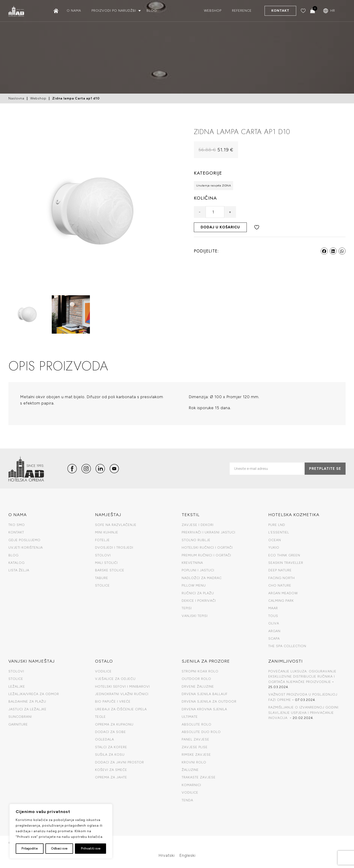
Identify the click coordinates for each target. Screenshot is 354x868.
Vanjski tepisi (195, 616)
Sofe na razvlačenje (116, 525)
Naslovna (16, 98)
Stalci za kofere (111, 747)
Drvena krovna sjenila (204, 709)
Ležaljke (17, 687)
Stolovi (103, 555)
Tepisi (187, 608)
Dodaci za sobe (111, 732)
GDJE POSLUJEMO (24, 540)
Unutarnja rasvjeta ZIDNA (214, 186)
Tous (273, 616)
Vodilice (103, 671)
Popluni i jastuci (198, 570)
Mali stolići (106, 563)
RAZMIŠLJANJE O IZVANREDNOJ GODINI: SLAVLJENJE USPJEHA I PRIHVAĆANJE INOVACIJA (304, 713)
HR (333, 11)
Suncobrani (20, 717)
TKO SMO (17, 525)
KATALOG (17, 563)
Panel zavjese (195, 739)
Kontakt (280, 11)
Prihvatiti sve (91, 848)
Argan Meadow (283, 593)
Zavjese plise (195, 747)
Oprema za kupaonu (114, 724)
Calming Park (281, 601)
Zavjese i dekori (198, 525)
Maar (273, 608)
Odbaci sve (59, 848)
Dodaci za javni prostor (120, 762)
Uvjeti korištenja (26, 548)
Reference (242, 11)
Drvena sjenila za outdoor (209, 702)
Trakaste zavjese (199, 777)
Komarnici (191, 785)
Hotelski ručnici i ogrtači (207, 548)
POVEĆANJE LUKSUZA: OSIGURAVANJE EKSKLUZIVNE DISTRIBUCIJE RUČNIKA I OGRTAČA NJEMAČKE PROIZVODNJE (302, 677)
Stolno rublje (196, 540)
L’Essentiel (279, 532)
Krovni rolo (194, 762)
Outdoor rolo (196, 679)
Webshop (213, 11)
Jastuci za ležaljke (28, 709)
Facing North (282, 578)
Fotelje (102, 540)
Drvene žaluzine (198, 687)
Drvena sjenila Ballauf (205, 694)
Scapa (274, 639)
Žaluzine (190, 770)
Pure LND (277, 525)
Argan (274, 631)
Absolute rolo (197, 724)
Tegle (100, 717)
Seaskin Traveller (286, 563)
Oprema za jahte (111, 777)
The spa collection (287, 646)
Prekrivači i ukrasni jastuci (208, 532)
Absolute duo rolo (201, 732)
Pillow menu (194, 585)
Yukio (274, 548)
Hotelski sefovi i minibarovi (122, 687)
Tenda (187, 800)
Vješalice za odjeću (115, 679)
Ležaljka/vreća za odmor (34, 694)
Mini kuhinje (107, 532)
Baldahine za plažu (27, 702)
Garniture (18, 724)
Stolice (102, 585)
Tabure (102, 578)
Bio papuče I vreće (113, 702)
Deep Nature (280, 570)
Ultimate (190, 717)
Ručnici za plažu (198, 593)
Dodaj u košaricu (220, 227)
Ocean (275, 540)
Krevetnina (192, 563)
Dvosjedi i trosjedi (114, 548)
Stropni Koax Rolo (200, 671)
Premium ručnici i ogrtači (206, 555)
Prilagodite (29, 848)
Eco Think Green (284, 555)
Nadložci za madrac (202, 578)
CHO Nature (280, 585)
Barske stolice (110, 570)
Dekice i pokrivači (199, 601)
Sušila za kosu (110, 755)
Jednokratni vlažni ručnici (122, 694)
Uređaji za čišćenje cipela (121, 709)
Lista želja (19, 570)
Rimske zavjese (196, 755)
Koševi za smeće (111, 770)
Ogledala (105, 739)
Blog (152, 11)
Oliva (274, 623)
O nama (74, 11)
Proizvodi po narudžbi (114, 11)
